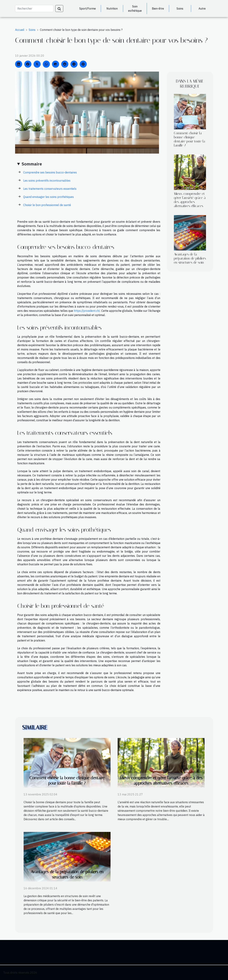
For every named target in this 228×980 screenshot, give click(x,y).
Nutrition (112, 9)
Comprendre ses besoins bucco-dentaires (50, 172)
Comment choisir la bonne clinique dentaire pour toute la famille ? (189, 139)
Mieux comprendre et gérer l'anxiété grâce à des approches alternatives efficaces (190, 200)
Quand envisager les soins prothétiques (49, 197)
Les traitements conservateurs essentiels (50, 189)
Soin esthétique (135, 9)
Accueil (20, 30)
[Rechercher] (34, 9)
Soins (180, 9)
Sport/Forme (88, 9)
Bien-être (158, 9)
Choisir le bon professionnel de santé (47, 205)
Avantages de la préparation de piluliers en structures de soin (190, 258)
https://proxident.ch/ (87, 311)
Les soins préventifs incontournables (47, 181)
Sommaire (32, 164)
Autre (202, 9)
